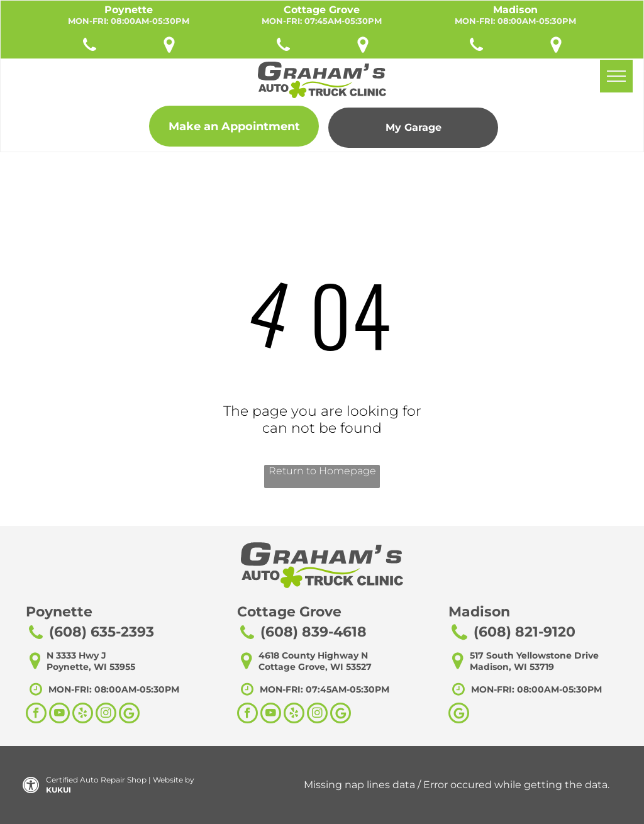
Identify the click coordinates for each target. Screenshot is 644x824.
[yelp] (83, 715)
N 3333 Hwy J (76, 655)
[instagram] (106, 715)
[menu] (616, 76)
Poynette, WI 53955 (91, 667)
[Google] (459, 715)
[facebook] (36, 715)
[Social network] (129, 715)
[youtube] (59, 715)
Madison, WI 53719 (512, 667)
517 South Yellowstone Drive (534, 655)
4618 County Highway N (313, 655)
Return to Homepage (322, 471)
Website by (174, 780)
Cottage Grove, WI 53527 (315, 667)
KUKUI (58, 790)
